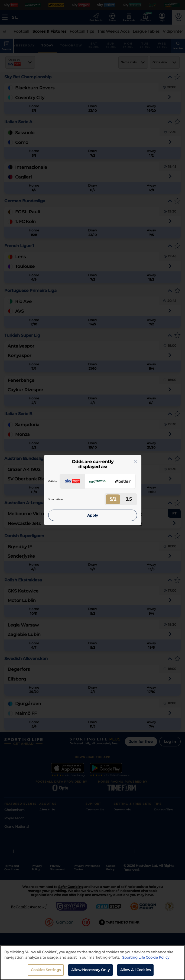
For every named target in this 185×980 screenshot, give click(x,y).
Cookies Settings (46, 970)
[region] (92, 963)
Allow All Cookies (135, 970)
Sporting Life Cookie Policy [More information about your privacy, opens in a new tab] (146, 957)
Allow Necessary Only (90, 970)
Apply (93, 515)
